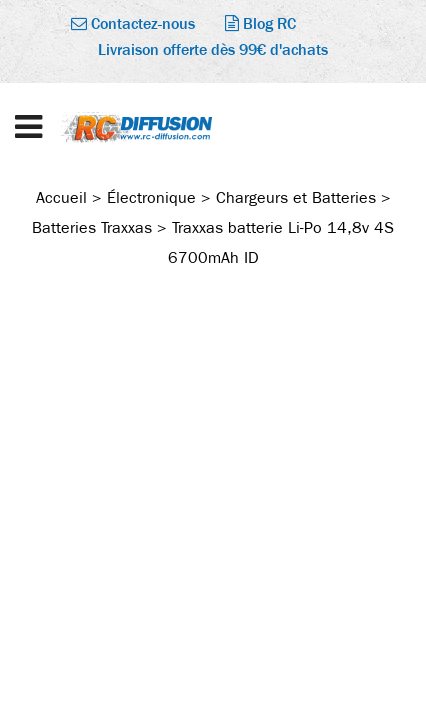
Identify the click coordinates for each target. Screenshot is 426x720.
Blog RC (260, 23)
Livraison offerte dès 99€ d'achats (213, 49)
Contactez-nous (133, 23)
